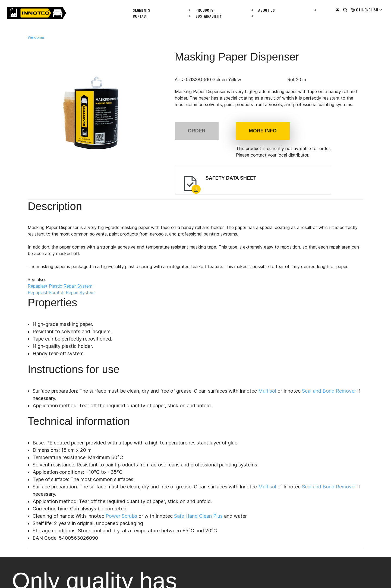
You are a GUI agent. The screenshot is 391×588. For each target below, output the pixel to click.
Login (297, 486)
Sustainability (209, 16)
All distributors (78, 384)
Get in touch (30, 384)
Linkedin (207, 532)
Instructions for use (154, 207)
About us (267, 10)
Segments (141, 10)
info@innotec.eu (28, 445)
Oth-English (367, 10)
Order (197, 131)
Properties (101, 207)
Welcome (36, 37)
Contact (140, 16)
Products (204, 10)
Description (57, 207)
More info (263, 131)
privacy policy (62, 578)
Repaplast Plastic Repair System (65, 287)
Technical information (219, 207)
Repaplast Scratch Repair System (67, 294)
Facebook (209, 552)
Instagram (209, 541)
